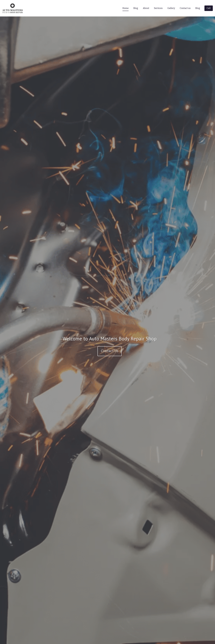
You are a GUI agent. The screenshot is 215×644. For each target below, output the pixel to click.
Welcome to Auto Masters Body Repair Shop (110, 339)
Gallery (171, 8)
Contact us (185, 8)
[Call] (209, 8)
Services (158, 8)
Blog (136, 8)
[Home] (13, 8)
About (146, 8)
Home (126, 8)
